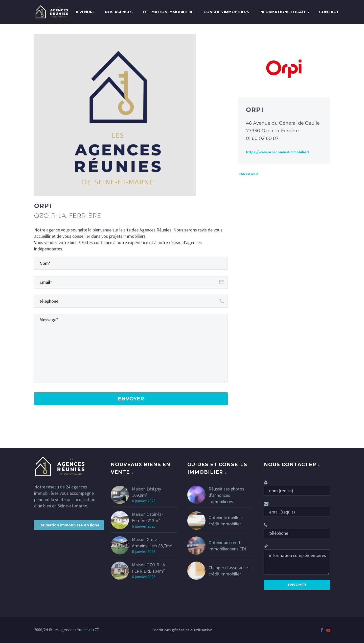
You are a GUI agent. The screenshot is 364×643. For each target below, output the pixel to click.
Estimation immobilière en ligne (69, 525)
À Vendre (85, 12)
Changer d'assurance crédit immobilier (228, 571)
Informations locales (284, 12)
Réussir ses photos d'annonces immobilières (226, 495)
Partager (248, 174)
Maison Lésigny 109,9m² (146, 492)
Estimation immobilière (168, 12)
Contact (329, 12)
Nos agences (119, 12)
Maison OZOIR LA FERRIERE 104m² (149, 568)
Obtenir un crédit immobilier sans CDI (227, 546)
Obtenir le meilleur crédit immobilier (226, 521)
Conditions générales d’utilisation (182, 630)
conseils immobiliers (226, 12)
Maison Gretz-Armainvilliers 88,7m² (152, 543)
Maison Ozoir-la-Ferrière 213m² (147, 517)
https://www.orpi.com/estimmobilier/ (278, 152)
